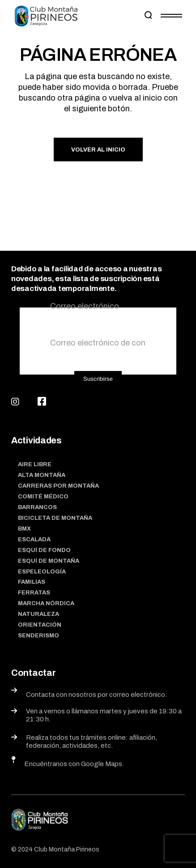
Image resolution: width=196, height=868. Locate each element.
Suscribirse (98, 379)
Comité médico (43, 497)
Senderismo (38, 636)
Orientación (40, 625)
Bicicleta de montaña (55, 518)
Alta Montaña (42, 475)
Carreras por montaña (58, 486)
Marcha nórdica (46, 603)
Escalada (34, 539)
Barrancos (37, 507)
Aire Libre (35, 464)
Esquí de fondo (44, 550)
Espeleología (42, 572)
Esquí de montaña (49, 561)
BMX (24, 529)
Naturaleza (38, 614)
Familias (32, 582)
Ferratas (34, 593)
